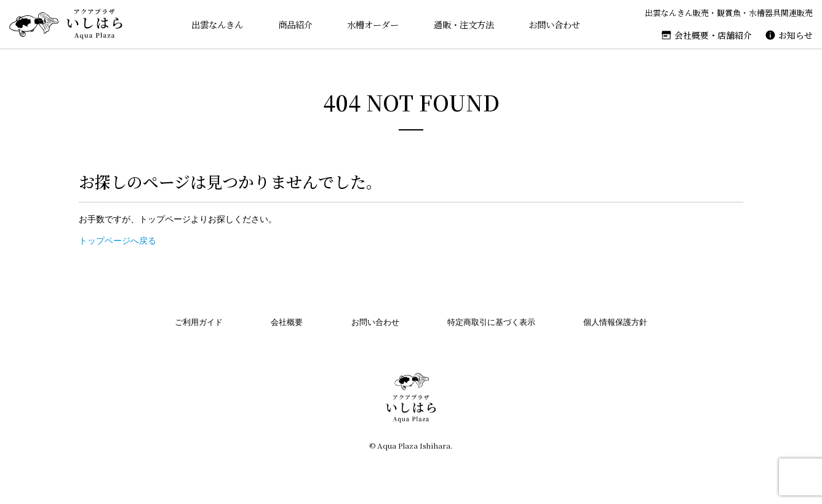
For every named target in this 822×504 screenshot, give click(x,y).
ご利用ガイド (199, 322)
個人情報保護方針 (615, 322)
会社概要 (287, 322)
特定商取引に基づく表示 (491, 322)
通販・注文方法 (464, 24)
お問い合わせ (557, 24)
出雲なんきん (210, 24)
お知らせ (796, 35)
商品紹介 (290, 24)
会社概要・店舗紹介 (713, 35)
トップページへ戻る (118, 241)
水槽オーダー (370, 24)
